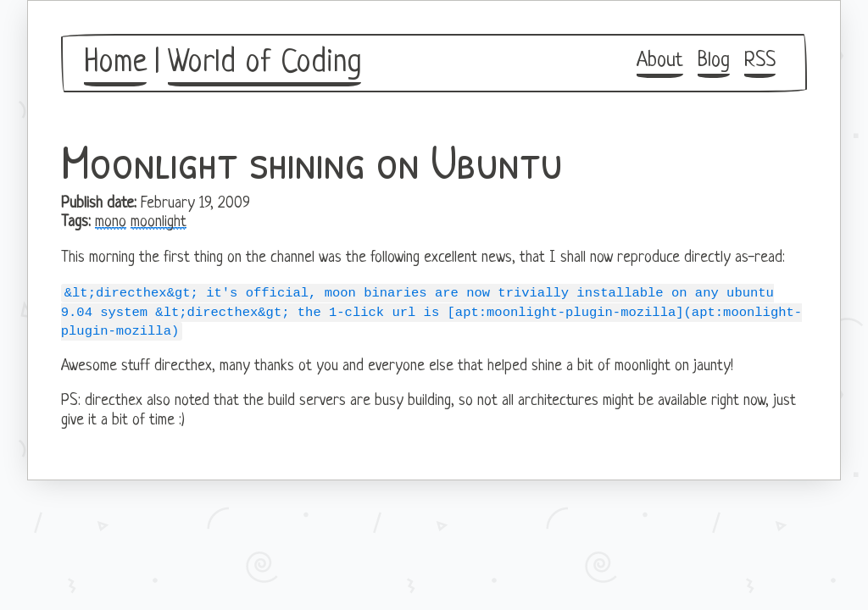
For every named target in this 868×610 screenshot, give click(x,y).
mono (111, 222)
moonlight (159, 222)
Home (115, 63)
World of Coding (264, 63)
